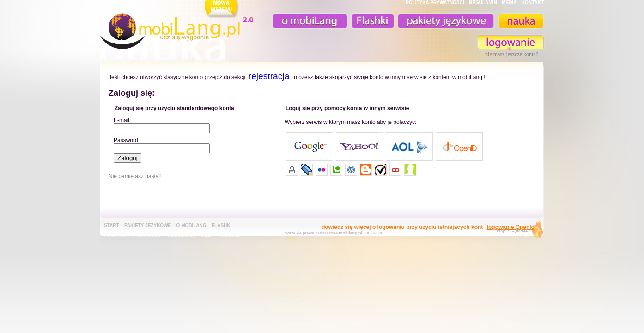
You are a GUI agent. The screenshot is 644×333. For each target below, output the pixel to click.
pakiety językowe (445, 21)
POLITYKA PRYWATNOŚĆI (435, 3)
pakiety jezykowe (148, 225)
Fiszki (371, 21)
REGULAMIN (483, 3)
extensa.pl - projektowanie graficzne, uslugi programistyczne (517, 231)
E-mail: (122, 120)
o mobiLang (305, 21)
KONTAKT (533, 3)
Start (112, 225)
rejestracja (269, 76)
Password (126, 140)
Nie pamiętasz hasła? (135, 176)
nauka (521, 21)
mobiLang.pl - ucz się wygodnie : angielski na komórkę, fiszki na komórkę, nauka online (179, 26)
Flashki (222, 225)
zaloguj (511, 42)
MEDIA (509, 3)
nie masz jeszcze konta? (512, 54)
